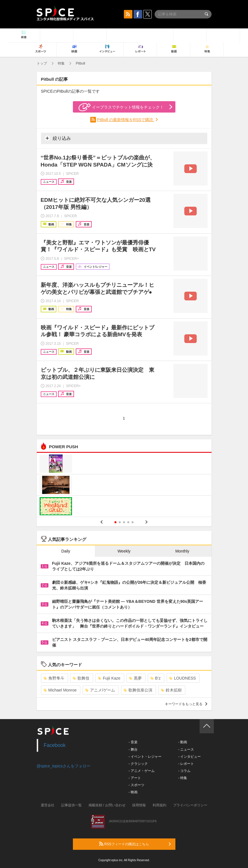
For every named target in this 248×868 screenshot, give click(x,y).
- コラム (184, 771)
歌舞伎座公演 (138, 690)
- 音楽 (133, 742)
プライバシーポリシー (190, 805)
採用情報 (139, 805)
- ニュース (186, 749)
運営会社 (48, 805)
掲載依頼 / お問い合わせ (107, 805)
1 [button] (115, 522)
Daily (66, 551)
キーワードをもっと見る (186, 704)
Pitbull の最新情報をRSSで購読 (126, 120)
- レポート (186, 764)
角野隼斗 (54, 678)
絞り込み (58, 138)
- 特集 (183, 778)
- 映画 (133, 792)
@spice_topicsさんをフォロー (64, 766)
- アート (135, 778)
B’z (155, 678)
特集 (61, 63)
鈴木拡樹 (171, 690)
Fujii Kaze (109, 678)
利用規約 (159, 805)
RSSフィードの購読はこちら (135, 844)
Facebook (55, 745)
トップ (42, 63)
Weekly (124, 551)
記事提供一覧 (71, 805)
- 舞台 (133, 749)
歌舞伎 (81, 678)
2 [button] (120, 522)
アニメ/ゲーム (100, 690)
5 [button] (133, 522)
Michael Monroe (60, 690)
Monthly (182, 551)
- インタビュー (189, 757)
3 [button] (124, 522)
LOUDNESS (183, 678)
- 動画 (183, 742)
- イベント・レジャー (145, 757)
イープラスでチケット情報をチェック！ (121, 107)
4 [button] (128, 522)
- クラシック (138, 764)
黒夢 (135, 678)
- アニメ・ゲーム (142, 771)
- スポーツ (137, 785)
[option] (124, 486)
